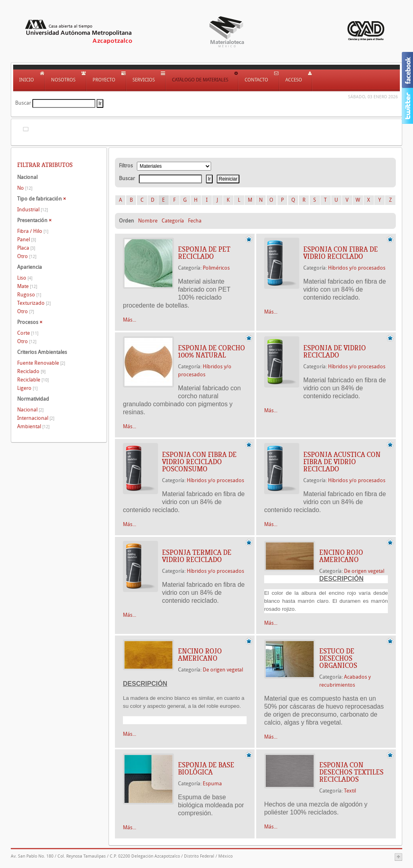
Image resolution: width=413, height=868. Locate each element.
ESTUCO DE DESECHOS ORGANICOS (338, 658)
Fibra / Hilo (33, 231)
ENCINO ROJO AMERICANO (341, 556)
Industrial (33, 210)
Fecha (195, 221)
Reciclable (33, 380)
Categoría (173, 221)
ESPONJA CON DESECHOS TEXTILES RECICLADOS (351, 772)
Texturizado (34, 303)
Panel (27, 239)
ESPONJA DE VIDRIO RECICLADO (335, 352)
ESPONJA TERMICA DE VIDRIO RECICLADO (197, 556)
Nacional (30, 410)
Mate (27, 286)
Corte (28, 333)
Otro (27, 256)
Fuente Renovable (41, 363)
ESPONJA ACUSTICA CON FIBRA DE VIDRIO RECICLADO (342, 462)
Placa (26, 248)
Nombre (148, 221)
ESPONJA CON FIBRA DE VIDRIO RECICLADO (341, 253)
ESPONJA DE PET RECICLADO (204, 253)
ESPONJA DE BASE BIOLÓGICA (206, 769)
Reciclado (31, 371)
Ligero (27, 388)
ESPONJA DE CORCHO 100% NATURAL (211, 352)
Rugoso (29, 295)
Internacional (36, 418)
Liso (25, 278)
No (25, 188)
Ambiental (33, 426)
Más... (129, 320)
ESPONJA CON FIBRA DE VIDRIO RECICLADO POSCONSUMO (199, 462)
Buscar (23, 103)
